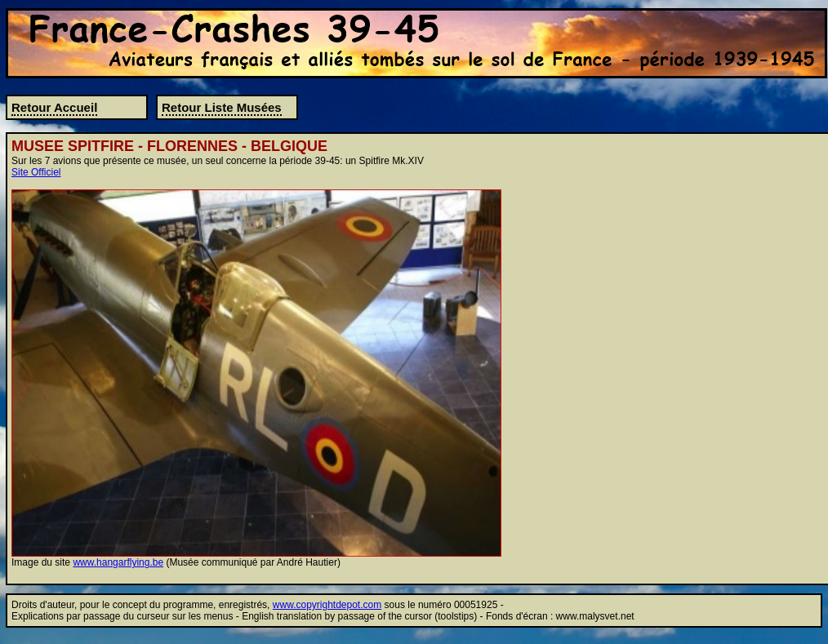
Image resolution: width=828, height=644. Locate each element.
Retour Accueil (54, 107)
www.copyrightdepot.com (327, 605)
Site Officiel (36, 172)
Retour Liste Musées (222, 107)
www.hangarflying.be (118, 562)
